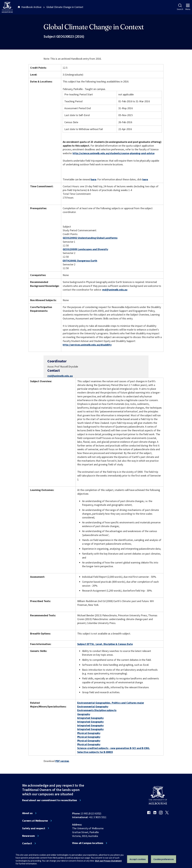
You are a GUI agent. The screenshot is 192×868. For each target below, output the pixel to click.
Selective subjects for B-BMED (95, 752)
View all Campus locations (88, 843)
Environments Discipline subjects (97, 710)
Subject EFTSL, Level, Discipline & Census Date (105, 644)
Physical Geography (89, 733)
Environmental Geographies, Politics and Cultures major (111, 703)
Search (180, 7)
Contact (27, 843)
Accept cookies (138, 859)
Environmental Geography (93, 706)
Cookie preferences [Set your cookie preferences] (164, 859)
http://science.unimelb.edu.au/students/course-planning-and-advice (113, 153)
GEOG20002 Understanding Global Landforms (90, 238)
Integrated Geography (90, 718)
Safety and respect (34, 828)
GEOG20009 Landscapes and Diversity (85, 249)
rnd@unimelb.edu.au (115, 290)
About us (27, 813)
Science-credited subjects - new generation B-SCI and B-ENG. (114, 748)
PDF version (62, 761)
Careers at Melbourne (35, 821)
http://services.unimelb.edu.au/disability (87, 345)
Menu (188, 7)
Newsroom (28, 836)
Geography (84, 714)
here (93, 179)
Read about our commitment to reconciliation (50, 800)
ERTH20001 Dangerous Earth (80, 261)
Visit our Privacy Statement (108, 861)
